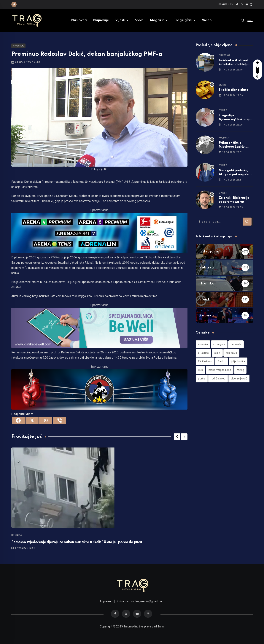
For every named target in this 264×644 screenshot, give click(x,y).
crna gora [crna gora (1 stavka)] (219, 344)
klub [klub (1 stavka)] (201, 370)
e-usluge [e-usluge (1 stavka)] (203, 353)
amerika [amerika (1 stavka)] (203, 344)
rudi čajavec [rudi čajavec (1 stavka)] (218, 379)
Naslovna (79, 20)
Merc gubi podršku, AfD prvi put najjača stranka (234, 174)
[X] (32, 420)
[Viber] (60, 420)
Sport (139, 20)
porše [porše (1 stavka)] (202, 379)
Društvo (224, 55)
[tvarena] (99, 233)
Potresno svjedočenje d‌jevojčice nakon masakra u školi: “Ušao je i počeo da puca (77, 542)
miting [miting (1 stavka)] (240, 370)
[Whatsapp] (46, 420)
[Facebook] (18, 420)
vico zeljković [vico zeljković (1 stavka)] (239, 379)
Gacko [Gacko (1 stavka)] (222, 361)
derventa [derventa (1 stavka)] (236, 344)
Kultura (224, 138)
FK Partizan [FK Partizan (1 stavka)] (205, 361)
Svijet (223, 110)
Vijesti (120, 20)
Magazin (157, 20)
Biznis (223, 85)
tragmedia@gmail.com (150, 601)
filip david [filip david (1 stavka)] (231, 353)
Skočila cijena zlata (234, 90)
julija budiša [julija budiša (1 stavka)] (238, 361)
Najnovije (101, 20)
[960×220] (99, 328)
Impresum (107, 601)
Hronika (17, 535)
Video (207, 20)
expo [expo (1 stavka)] (217, 353)
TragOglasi (183, 20)
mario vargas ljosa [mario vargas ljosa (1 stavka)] (220, 370)
